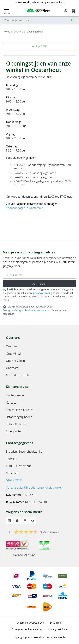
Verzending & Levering (20, 410)
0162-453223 (14, 480)
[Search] (35, 20)
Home (7, 32)
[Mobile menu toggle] (7, 11)
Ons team (12, 368)
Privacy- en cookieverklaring (27, 629)
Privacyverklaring (12, 310)
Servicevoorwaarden (35, 310)
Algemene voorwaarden (31, 623)
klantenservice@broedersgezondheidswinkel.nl (35, 488)
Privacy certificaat (58, 629)
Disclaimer (56, 623)
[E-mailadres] (39, 275)
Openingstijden (15, 361)
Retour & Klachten (17, 424)
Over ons (18, 32)
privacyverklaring (43, 293)
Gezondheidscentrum (20, 375)
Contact (11, 403)
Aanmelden (39, 283)
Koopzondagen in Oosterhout (25, 208)
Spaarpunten (14, 431)
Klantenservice (15, 395)
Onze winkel (13, 354)
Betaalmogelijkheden (19, 417)
